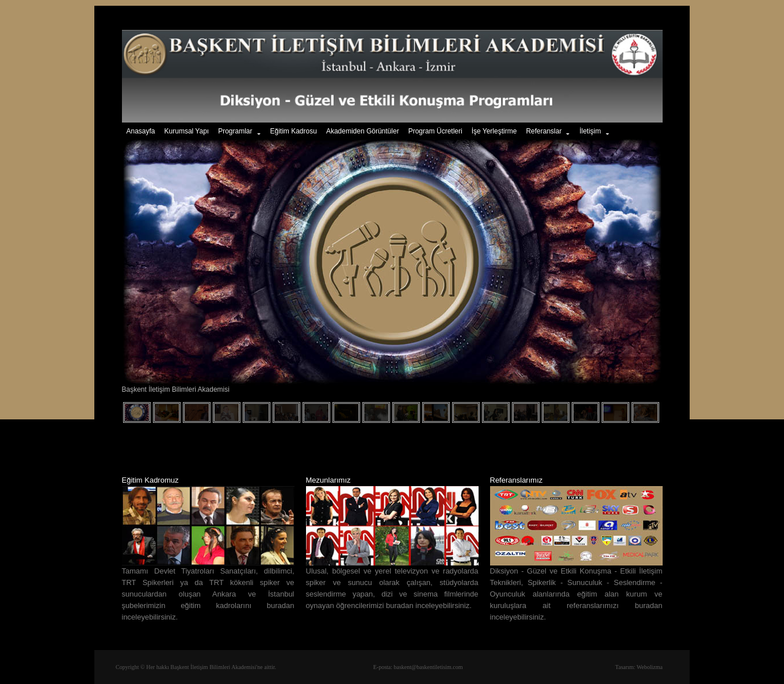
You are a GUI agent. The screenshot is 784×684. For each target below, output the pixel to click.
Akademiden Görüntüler (363, 131)
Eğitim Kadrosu (294, 131)
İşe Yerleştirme (494, 131)
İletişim (594, 132)
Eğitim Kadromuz (150, 480)
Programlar (240, 132)
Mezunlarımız (328, 480)
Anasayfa (141, 131)
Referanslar (548, 132)
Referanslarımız (517, 480)
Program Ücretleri (435, 131)
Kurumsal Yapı (187, 131)
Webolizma (650, 667)
